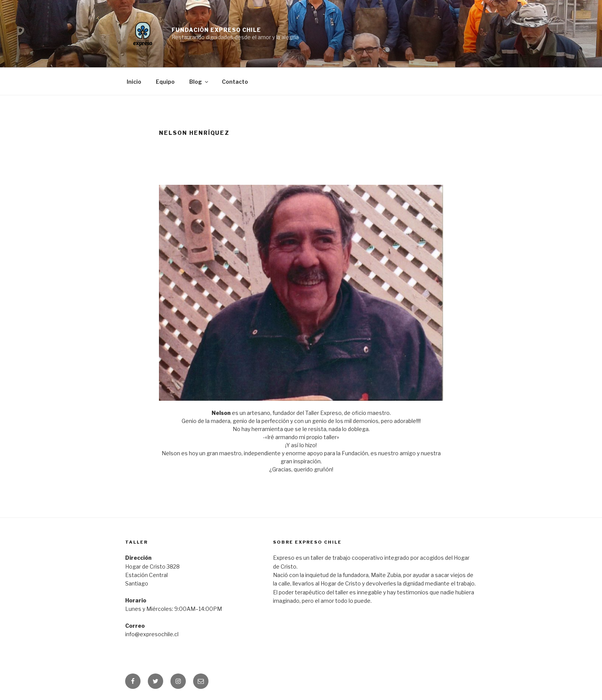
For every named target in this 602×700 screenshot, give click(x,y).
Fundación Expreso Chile (216, 30)
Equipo (165, 82)
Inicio (134, 82)
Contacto (235, 82)
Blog (199, 82)
